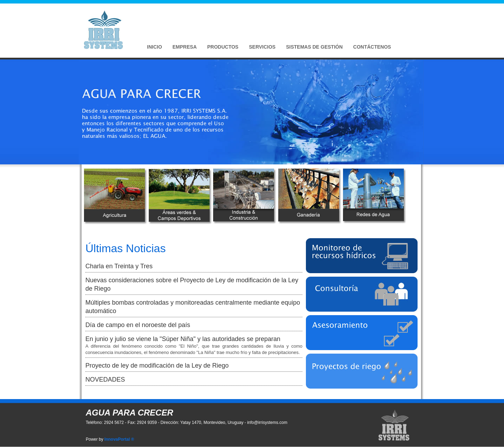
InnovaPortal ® (119, 439)
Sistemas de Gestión (314, 47)
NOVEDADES (105, 379)
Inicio (155, 47)
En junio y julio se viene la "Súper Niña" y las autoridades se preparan (183, 339)
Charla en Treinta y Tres (119, 266)
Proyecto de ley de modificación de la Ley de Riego (157, 366)
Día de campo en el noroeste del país (138, 325)
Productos (223, 47)
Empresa (185, 47)
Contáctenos (372, 47)
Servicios (262, 47)
